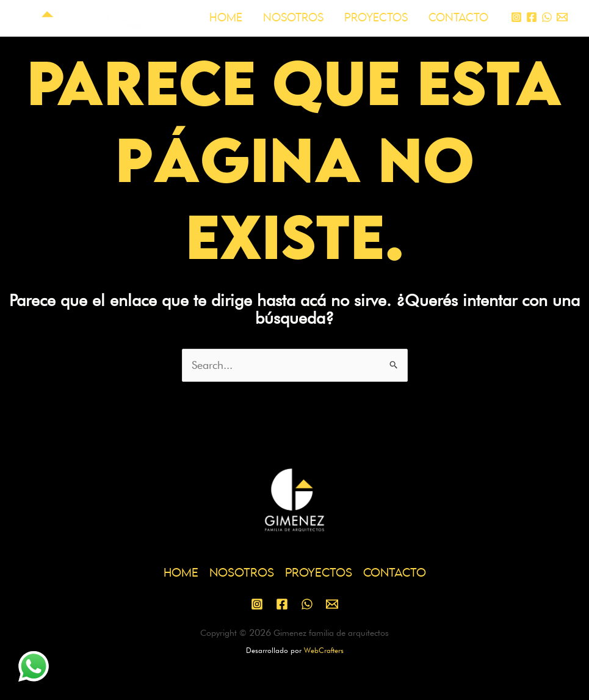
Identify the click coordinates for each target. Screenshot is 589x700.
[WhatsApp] (547, 17)
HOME (226, 18)
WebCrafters (324, 650)
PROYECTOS (376, 18)
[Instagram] (516, 17)
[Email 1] (562, 17)
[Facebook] (532, 17)
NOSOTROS (293, 18)
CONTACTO (458, 18)
